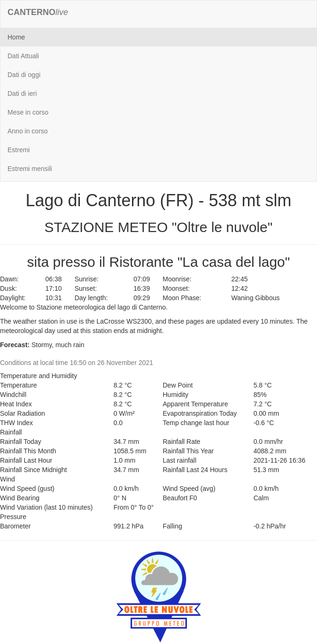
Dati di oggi (24, 75)
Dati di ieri (22, 93)
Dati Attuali (23, 56)
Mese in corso (28, 112)
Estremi (19, 150)
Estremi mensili (30, 169)
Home (16, 37)
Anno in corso (28, 131)
